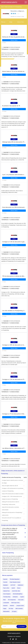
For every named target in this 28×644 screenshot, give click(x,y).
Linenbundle (6, 603)
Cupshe (22, 597)
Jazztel (13, 588)
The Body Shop (7, 597)
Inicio (2, 7)
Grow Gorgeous (7, 594)
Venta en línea (20, 22)
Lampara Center (20, 606)
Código (11, 22)
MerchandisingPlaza (18, 594)
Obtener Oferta (14, 40)
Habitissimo (20, 585)
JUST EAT (13, 585)
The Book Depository (15, 579)
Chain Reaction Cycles (15, 582)
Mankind (12, 606)
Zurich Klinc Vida (16, 591)
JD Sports (14, 611)
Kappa (5, 609)
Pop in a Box (6, 588)
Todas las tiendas (9, 7)
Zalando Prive (6, 591)
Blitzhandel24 (6, 611)
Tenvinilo (5, 582)
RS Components (12, 600)
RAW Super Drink (15, 603)
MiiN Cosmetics (19, 609)
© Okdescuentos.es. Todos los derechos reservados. (14, 643)
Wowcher (5, 606)
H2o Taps (11, 609)
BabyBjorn (6, 585)
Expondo (5, 579)
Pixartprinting (19, 7)
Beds (4, 600)
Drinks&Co (15, 597)
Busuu (19, 588)
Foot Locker (21, 600)
